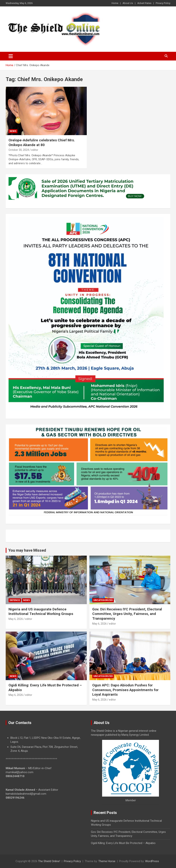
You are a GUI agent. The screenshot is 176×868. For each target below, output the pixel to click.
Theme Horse (107, 861)
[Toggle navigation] (11, 56)
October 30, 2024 (19, 150)
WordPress (152, 861)
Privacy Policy (163, 3)
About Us (128, 3)
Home (115, 3)
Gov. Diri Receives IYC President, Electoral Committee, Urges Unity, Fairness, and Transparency (127, 614)
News (13, 131)
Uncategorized (103, 600)
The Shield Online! (49, 861)
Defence (15, 600)
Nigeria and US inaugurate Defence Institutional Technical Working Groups (41, 612)
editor (35, 150)
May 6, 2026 (16, 619)
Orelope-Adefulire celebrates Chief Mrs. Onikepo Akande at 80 (42, 142)
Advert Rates (144, 3)
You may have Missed (27, 550)
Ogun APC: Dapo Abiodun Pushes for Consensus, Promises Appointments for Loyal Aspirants (125, 690)
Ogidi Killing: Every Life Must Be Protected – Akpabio (123, 843)
